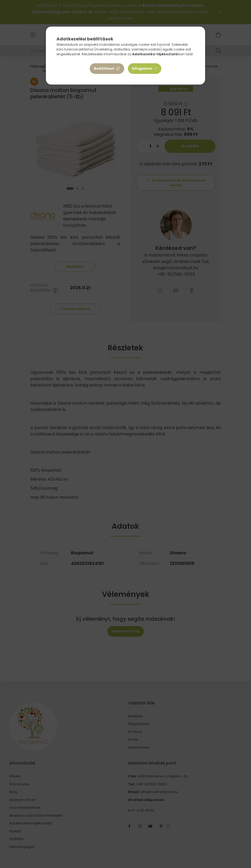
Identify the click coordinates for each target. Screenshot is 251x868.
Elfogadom (142, 68)
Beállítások (104, 68)
